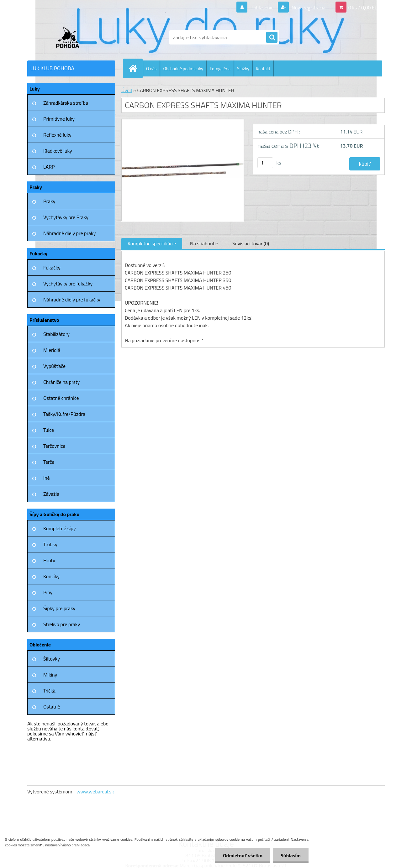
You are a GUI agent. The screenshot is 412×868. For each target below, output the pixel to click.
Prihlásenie (262, 8)
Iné (47, 478)
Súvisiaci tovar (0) (251, 243)
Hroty (49, 560)
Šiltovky (52, 659)
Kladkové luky (58, 151)
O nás (151, 68)
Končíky (51, 576)
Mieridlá (52, 350)
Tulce (49, 430)
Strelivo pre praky (62, 624)
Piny (48, 592)
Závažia (51, 494)
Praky (49, 201)
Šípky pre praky (59, 608)
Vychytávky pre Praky (66, 217)
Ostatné (52, 707)
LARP (49, 167)
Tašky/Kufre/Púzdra (64, 414)
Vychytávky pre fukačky (68, 284)
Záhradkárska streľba (66, 103)
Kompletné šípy (60, 528)
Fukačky (52, 268)
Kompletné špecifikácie (152, 243)
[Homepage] (135, 68)
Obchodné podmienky (183, 68)
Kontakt (263, 68)
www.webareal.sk (95, 792)
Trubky (50, 544)
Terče (49, 462)
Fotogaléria (220, 68)
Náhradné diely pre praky (69, 233)
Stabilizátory (56, 334)
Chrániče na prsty (61, 382)
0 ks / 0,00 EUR (365, 8)
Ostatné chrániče (61, 398)
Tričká (49, 691)
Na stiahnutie (204, 243)
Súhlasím (291, 855)
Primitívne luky (59, 119)
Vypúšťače (54, 366)
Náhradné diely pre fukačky (72, 300)
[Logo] (70, 37)
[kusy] (265, 163)
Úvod (127, 90)
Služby (243, 68)
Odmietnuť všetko (243, 855)
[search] (272, 38)
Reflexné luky (57, 135)
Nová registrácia (308, 8)
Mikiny (50, 675)
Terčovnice (54, 446)
